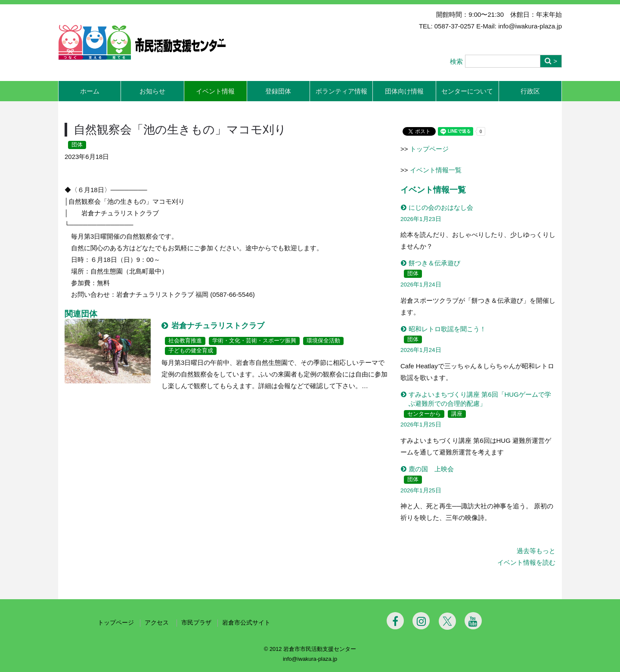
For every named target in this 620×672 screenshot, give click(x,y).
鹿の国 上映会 (431, 469)
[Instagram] (421, 621)
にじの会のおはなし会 (441, 207)
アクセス (158, 623)
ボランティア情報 (341, 91)
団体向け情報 (404, 91)
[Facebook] (395, 621)
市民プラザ (196, 623)
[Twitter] (447, 621)
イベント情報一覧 (436, 170)
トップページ (429, 149)
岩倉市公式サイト (246, 623)
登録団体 (278, 91)
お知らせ (152, 91)
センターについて (467, 91)
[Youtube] (473, 621)
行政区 (530, 91)
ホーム (90, 91)
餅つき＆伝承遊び (434, 263)
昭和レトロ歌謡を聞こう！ (447, 329)
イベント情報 (215, 91)
